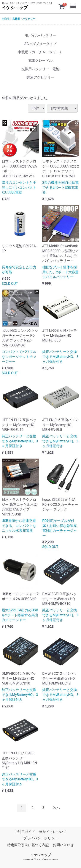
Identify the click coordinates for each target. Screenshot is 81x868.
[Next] (57, 808)
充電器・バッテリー (24, 19)
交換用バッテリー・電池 (40, 69)
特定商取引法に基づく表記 (28, 845)
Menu (73, 4)
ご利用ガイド (25, 832)
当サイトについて (53, 832)
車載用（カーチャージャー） (40, 52)
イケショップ (15, 8)
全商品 (6, 19)
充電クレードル (40, 60)
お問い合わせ (63, 845)
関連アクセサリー (40, 77)
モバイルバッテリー (40, 35)
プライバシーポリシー (41, 838)
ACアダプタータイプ (40, 44)
